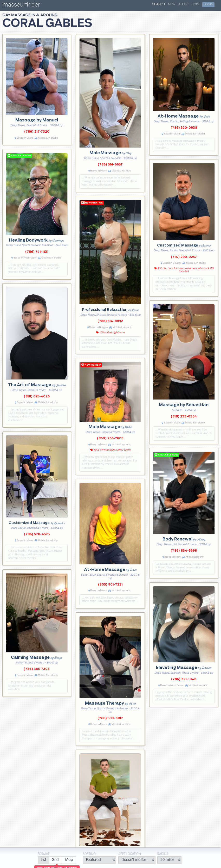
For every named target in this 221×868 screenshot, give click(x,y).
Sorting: (90, 854)
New (172, 4)
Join (196, 4)
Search (159, 4)
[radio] (43, 860)
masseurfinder (21, 6)
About (184, 4)
